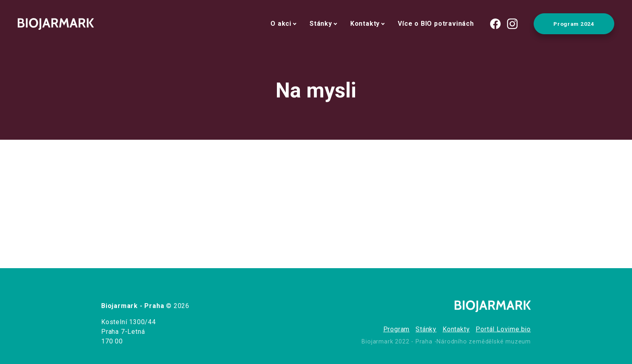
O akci (281, 24)
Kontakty (365, 24)
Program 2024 (574, 24)
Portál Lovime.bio (503, 329)
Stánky (321, 24)
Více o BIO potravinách (436, 24)
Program (397, 329)
